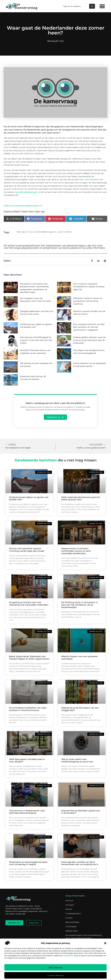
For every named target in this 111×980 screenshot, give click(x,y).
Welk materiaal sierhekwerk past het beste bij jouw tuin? (81, 498)
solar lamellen (92, 180)
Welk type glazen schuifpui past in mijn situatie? (27, 760)
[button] (105, 943)
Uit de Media (71, 926)
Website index (71, 931)
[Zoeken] (92, 6)
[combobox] (75, 6)
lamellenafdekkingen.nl (28, 192)
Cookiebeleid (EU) (73, 913)
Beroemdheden (72, 922)
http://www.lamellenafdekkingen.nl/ (23, 206)
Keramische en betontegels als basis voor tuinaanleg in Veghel (28, 863)
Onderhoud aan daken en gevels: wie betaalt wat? (29, 498)
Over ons (69, 900)
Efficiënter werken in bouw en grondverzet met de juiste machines (88, 301)
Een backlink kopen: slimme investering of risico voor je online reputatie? (84, 937)
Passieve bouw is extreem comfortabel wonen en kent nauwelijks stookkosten (76, 551)
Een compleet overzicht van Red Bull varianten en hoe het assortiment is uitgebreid (89, 327)
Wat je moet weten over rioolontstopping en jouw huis (77, 760)
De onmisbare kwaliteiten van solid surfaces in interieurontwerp (28, 709)
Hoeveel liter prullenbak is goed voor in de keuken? (81, 812)
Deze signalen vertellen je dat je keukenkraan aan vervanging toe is (80, 863)
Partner (69, 909)
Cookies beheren (56, 975)
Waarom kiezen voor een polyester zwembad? (80, 658)
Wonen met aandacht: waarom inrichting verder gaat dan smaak (27, 550)
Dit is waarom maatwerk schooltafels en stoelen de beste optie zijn (89, 287)
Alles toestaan (56, 967)
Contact (69, 918)
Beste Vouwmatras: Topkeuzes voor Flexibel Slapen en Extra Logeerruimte (29, 658)
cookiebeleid (68, 956)
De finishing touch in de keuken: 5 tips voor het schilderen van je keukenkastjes (79, 605)
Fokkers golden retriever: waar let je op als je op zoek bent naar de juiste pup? (89, 340)
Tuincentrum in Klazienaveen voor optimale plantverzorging (27, 812)
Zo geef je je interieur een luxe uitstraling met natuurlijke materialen (29, 604)
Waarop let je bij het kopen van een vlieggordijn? (80, 709)
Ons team (70, 905)
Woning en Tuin (55, 41)
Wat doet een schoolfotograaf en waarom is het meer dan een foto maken (36, 340)
